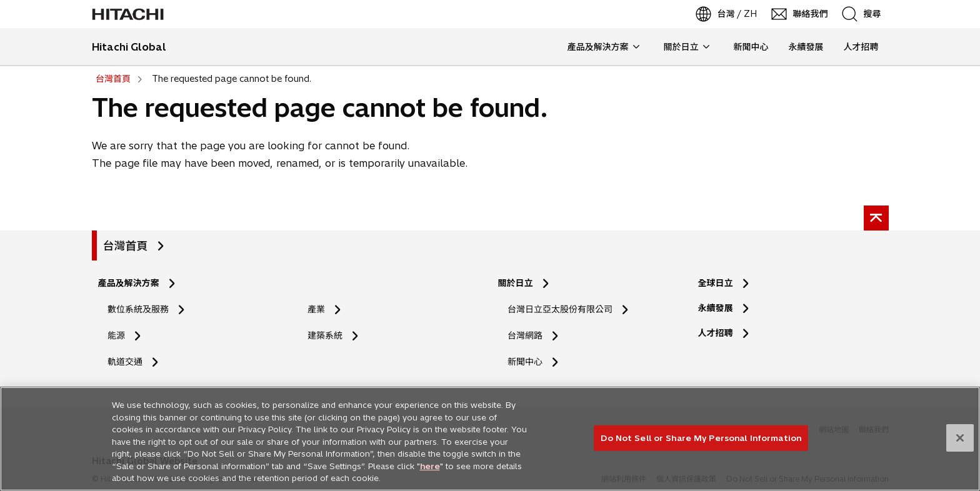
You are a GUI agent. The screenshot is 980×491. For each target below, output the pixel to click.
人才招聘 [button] (856, 47)
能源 (116, 335)
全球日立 (716, 283)
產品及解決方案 (129, 283)
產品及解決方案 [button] (603, 47)
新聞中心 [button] (751, 47)
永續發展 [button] (806, 47)
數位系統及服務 (138, 309)
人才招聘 (720, 333)
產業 (316, 309)
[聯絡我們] (800, 14)
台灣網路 (525, 335)
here (430, 471)
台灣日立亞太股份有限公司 (560, 309)
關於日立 (516, 283)
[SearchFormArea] (870, 14)
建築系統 (325, 335)
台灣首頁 (126, 246)
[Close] (960, 443)
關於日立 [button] (687, 47)
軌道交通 (125, 362)
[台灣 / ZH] (727, 14)
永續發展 (716, 308)
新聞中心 (525, 362)
